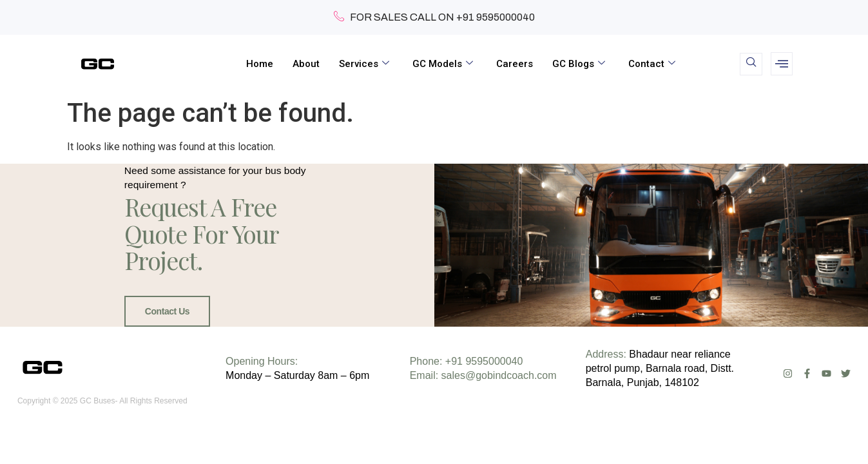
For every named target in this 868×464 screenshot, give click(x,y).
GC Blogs (579, 64)
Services (364, 64)
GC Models (443, 64)
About (306, 64)
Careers (515, 64)
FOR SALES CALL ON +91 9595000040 (434, 17)
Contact (652, 64)
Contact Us (165, 325)
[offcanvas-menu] (782, 64)
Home (260, 64)
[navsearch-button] (751, 64)
